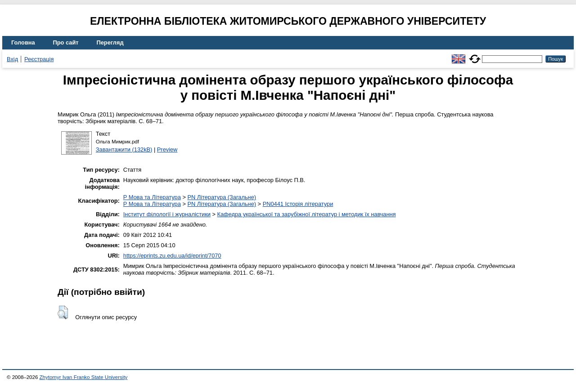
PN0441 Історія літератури (298, 204)
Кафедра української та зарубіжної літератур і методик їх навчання (307, 214)
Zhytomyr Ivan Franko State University (84, 377)
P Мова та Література (152, 197)
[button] (63, 312)
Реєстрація (39, 59)
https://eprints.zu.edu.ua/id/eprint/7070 (172, 256)
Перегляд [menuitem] (110, 42)
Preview (167, 149)
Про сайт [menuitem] (66, 42)
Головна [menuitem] (23, 42)
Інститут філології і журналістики (167, 214)
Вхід (12, 59)
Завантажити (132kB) (124, 149)
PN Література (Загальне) (222, 197)
